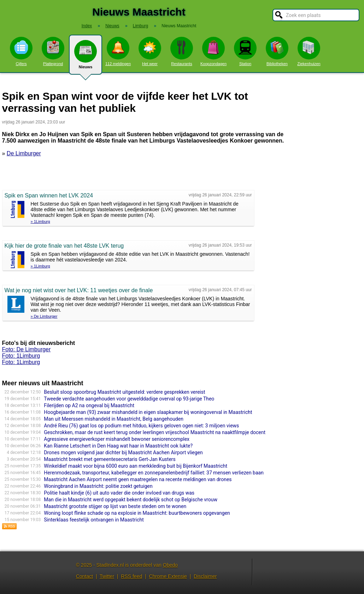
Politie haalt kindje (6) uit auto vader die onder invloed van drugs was (119, 493)
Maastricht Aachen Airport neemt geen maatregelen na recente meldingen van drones (138, 479)
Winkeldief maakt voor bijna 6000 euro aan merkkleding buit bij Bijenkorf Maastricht (136, 466)
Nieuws (86, 57)
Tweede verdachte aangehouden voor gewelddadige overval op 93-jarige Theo (129, 399)
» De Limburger (44, 316)
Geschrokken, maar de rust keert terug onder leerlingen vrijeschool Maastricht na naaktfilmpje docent (155, 432)
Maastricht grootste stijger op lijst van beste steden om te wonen (115, 506)
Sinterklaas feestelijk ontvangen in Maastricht (94, 520)
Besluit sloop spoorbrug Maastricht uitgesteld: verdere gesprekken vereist (124, 392)
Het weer (150, 51)
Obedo (170, 565)
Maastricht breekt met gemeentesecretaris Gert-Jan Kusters (110, 459)
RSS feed (131, 576)
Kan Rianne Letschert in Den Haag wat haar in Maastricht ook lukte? (118, 446)
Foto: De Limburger (27, 349)
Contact (84, 576)
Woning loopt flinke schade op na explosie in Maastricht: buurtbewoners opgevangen (137, 513)
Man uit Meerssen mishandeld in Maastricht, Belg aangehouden (114, 419)
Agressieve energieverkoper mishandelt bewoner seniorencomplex (117, 439)
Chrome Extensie (168, 576)
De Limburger (24, 153)
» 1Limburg (40, 221)
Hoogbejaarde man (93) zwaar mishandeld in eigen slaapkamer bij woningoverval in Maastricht (148, 412)
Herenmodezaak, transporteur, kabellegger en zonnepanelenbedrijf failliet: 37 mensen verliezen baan (154, 473)
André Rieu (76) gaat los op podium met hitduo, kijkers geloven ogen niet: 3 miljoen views (141, 426)
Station (245, 51)
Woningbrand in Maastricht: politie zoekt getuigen (98, 486)
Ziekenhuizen (309, 51)
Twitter (107, 576)
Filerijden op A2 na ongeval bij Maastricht (89, 405)
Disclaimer (205, 576)
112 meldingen (118, 51)
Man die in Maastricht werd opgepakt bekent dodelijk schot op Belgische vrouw (131, 500)
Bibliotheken (277, 51)
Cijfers (21, 51)
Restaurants (182, 51)
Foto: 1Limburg (21, 356)
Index (87, 26)
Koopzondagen (213, 51)
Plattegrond (53, 51)
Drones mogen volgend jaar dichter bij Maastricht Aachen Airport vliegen (123, 452)
